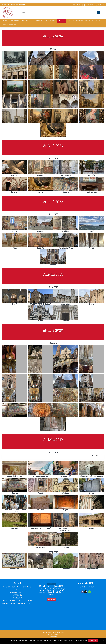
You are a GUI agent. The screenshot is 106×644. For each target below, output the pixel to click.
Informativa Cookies (86, 587)
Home (5, 21)
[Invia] (99, 13)
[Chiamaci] (89, 592)
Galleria (61, 21)
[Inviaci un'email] (86, 592)
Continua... (51, 599)
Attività (26, 21)
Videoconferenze (9, 25)
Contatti (80, 21)
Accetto (93, 641)
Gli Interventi (38, 21)
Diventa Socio (51, 21)
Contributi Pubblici (92, 21)
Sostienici (70, 21)
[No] (103, 641)
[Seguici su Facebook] (82, 592)
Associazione (14, 21)
